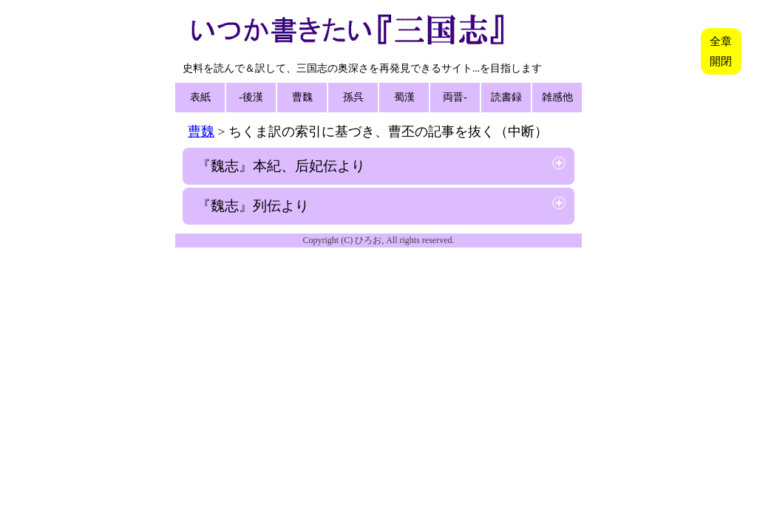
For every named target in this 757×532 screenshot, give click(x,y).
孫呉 (353, 97)
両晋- (455, 97)
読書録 (506, 97)
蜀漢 (404, 97)
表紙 (200, 97)
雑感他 (557, 97)
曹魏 (302, 97)
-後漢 (251, 97)
